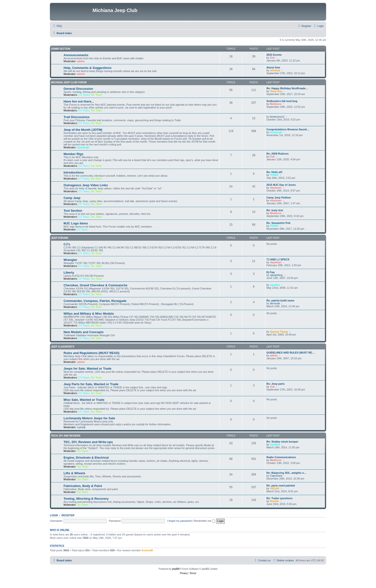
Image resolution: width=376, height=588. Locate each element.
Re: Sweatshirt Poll (278, 223)
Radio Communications (281, 457)
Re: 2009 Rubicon (277, 154)
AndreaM (147, 550)
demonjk (275, 303)
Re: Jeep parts (276, 384)
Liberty (69, 273)
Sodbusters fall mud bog (282, 101)
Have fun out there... (79, 101)
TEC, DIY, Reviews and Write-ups (88, 442)
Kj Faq (270, 272)
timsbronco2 (277, 117)
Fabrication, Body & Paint (83, 486)
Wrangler (70, 260)
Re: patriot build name (280, 300)
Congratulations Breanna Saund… (288, 129)
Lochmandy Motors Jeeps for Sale (89, 418)
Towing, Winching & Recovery (86, 499)
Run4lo (274, 501)
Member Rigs (73, 154)
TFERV (274, 175)
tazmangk (83, 147)
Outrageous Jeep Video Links (86, 185)
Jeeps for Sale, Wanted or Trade (88, 369)
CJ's (67, 244)
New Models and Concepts (84, 332)
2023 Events (274, 55)
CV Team (84, 95)
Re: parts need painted (281, 486)
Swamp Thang (279, 332)
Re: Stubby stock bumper (282, 442)
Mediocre (276, 104)
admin (81, 61)
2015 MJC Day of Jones (281, 185)
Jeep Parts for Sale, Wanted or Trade (91, 384)
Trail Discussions (76, 117)
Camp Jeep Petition (279, 198)
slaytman (276, 188)
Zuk (272, 58)
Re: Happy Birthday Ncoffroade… (287, 88)
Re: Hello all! (274, 172)
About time (273, 67)
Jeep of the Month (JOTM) (83, 130)
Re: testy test (275, 210)
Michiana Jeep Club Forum (69, 82)
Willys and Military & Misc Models (89, 314)
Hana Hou (276, 91)
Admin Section (61, 49)
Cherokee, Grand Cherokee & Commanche (95, 285)
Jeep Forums (60, 238)
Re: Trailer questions (279, 498)
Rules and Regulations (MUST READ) (91, 353)
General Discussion (78, 89)
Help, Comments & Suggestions (88, 68)
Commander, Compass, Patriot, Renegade (95, 301)
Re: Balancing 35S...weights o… (286, 473)
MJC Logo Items (76, 223)
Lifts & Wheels (74, 473)
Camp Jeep (72, 198)
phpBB (176, 569)
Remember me (204, 521)
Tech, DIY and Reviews (66, 436)
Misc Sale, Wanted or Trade (84, 400)
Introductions (74, 172)
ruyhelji (81, 427)
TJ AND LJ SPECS (278, 259)
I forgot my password (179, 521)
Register (68, 515)
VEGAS (275, 488)
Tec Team (96, 95)
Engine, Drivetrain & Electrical (86, 458)
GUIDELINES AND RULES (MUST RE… (291, 353)
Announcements (76, 55)
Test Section (73, 211)
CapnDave (276, 476)
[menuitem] (57, 26)
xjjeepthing (276, 275)
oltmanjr (275, 70)
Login (54, 515)
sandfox (275, 285)
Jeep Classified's (63, 347)
